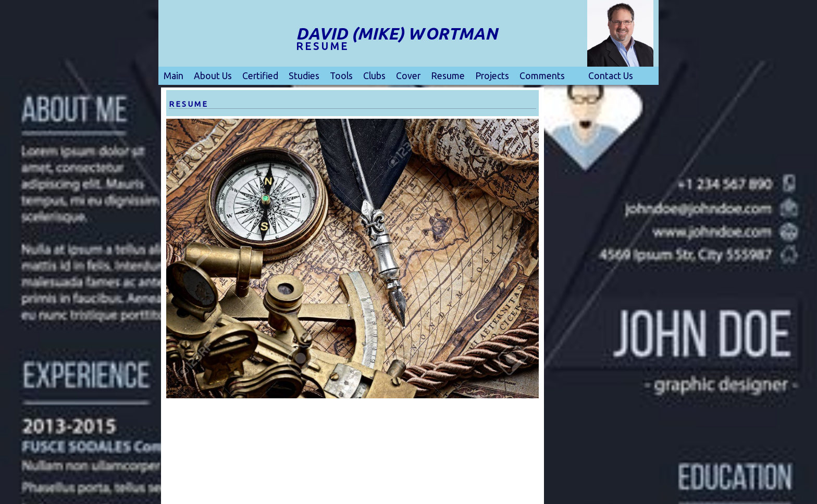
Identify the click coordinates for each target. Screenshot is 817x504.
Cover (408, 76)
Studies (304, 76)
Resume (448, 76)
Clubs (374, 76)
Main (174, 76)
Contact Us (611, 76)
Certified (260, 76)
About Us (213, 76)
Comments (542, 76)
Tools (341, 76)
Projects (492, 76)
